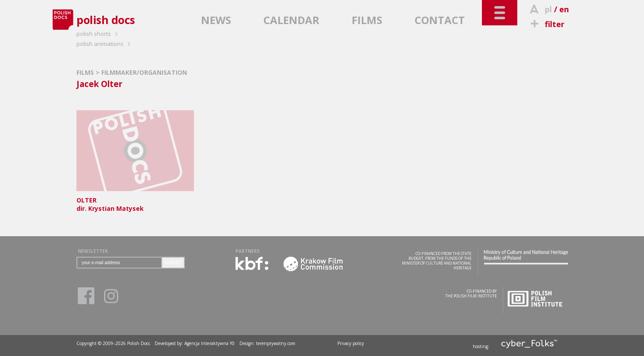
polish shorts (98, 34)
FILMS (367, 20)
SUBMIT (173, 263)
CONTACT (440, 20)
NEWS (216, 20)
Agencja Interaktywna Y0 (209, 343)
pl (548, 9)
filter (546, 24)
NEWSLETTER (93, 251)
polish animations (105, 44)
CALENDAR (291, 20)
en (564, 9)
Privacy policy (351, 343)
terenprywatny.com (276, 343)
